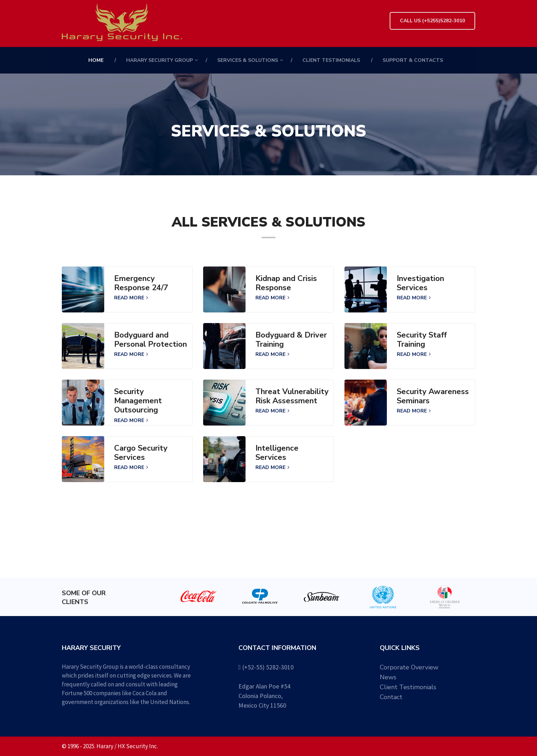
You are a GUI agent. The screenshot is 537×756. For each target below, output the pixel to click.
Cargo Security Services (141, 453)
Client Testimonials (331, 60)
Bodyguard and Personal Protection (151, 340)
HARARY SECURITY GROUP (160, 60)
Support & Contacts (413, 60)
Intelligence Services (277, 453)
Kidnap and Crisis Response (286, 283)
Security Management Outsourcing (138, 401)
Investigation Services (420, 283)
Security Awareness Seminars (433, 396)
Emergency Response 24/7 (141, 283)
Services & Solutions (248, 60)
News (388, 677)
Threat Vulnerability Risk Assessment (292, 396)
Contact (391, 697)
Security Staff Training (422, 340)
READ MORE (131, 298)
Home (96, 60)
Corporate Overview (409, 667)
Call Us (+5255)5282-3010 (432, 21)
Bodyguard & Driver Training (291, 340)
